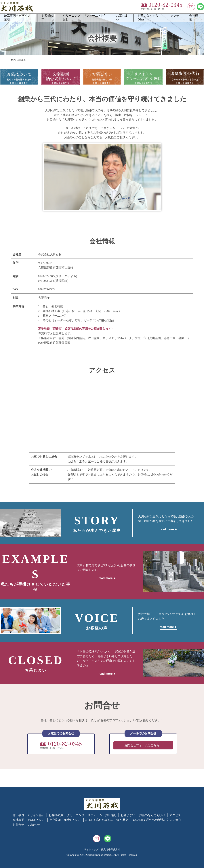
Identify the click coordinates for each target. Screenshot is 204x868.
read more (167, 529)
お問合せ (18, 825)
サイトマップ (91, 849)
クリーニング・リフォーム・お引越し (85, 18)
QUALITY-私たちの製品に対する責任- (158, 820)
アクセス (175, 18)
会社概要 (194, 18)
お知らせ (34, 825)
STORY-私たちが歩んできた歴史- (107, 820)
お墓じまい (122, 18)
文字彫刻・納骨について (66, 820)
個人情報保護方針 (110, 849)
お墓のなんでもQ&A (148, 18)
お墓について (37, 820)
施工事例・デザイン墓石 (17, 18)
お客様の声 (47, 18)
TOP (13, 60)
